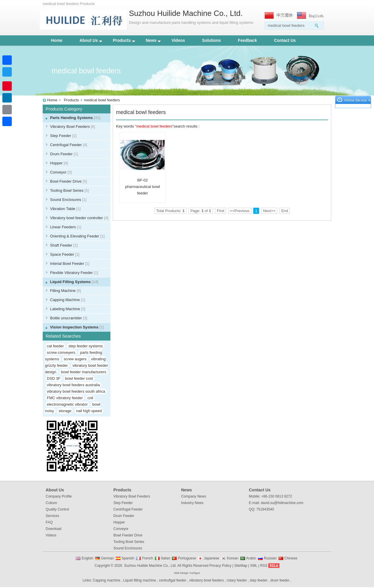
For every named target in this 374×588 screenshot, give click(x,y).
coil (90, 398)
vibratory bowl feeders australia (73, 385)
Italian (166, 558)
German (107, 558)
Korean (233, 558)
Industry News (192, 503)
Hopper (59, 163)
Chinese (291, 558)
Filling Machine (66, 291)
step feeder (259, 580)
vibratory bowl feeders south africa (76, 391)
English (87, 558)
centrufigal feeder (173, 580)
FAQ (49, 522)
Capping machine (106, 580)
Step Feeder (63, 136)
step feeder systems (85, 346)
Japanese (211, 558)
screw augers (75, 359)
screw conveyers (61, 352)
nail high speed (89, 411)
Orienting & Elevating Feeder (77, 236)
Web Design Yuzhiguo (187, 573)
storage (65, 411)
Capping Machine (68, 300)
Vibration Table (65, 209)
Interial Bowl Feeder (70, 264)
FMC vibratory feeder (65, 398)
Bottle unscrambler (69, 318)
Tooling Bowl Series (69, 190)
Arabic (251, 558)
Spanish (128, 558)
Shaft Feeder (64, 245)
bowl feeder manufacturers (84, 372)
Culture (51, 503)
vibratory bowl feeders (207, 580)
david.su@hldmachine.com (282, 503)
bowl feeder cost (79, 378)
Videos (178, 40)
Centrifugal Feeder (69, 145)
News (153, 40)
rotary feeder (237, 580)
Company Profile (59, 496)
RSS (264, 566)
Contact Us (285, 40)
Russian (270, 558)
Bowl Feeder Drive (68, 181)
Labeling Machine (68, 309)
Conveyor (61, 172)
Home (57, 40)
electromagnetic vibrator (67, 404)
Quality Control (57, 509)
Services (52, 516)
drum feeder (280, 580)
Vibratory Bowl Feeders (73, 127)
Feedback (248, 40)
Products (124, 40)
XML (254, 566)
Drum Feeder (64, 154)
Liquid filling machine (140, 580)
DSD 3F (54, 378)
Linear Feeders (66, 227)
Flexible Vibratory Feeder (74, 273)
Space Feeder (65, 254)
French (147, 558)
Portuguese (187, 558)
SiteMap (241, 566)
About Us (91, 40)
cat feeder (55, 346)
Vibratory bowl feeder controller (79, 218)
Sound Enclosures (68, 200)
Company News (194, 496)
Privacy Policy (220, 566)
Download (53, 529)
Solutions (211, 40)
